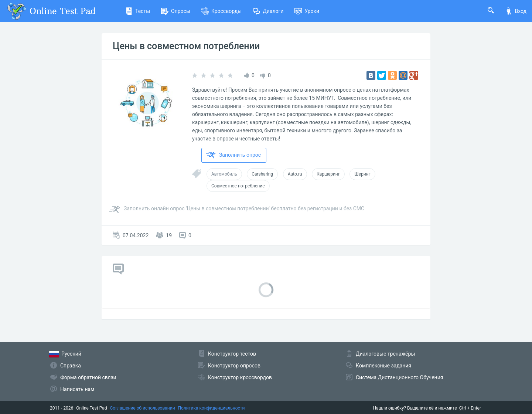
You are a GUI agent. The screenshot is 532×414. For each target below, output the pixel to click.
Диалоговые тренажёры (385, 354)
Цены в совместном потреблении (186, 46)
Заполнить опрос (233, 155)
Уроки (307, 11)
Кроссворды (221, 11)
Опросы (176, 11)
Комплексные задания (383, 366)
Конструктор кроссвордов (240, 377)
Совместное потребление (238, 186)
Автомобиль (224, 174)
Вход (516, 11)
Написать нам (77, 389)
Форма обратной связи (88, 377)
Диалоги (268, 11)
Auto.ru (295, 174)
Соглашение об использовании (143, 408)
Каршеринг (328, 174)
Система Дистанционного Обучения (399, 377)
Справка (71, 366)
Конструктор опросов (234, 366)
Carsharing (262, 174)
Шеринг (362, 174)
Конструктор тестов (232, 354)
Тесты (138, 11)
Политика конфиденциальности (212, 408)
